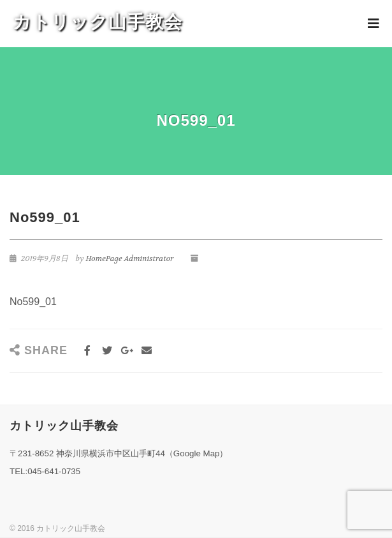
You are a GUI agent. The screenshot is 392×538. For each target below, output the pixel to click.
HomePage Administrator (129, 258)
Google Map (197, 453)
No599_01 (33, 302)
